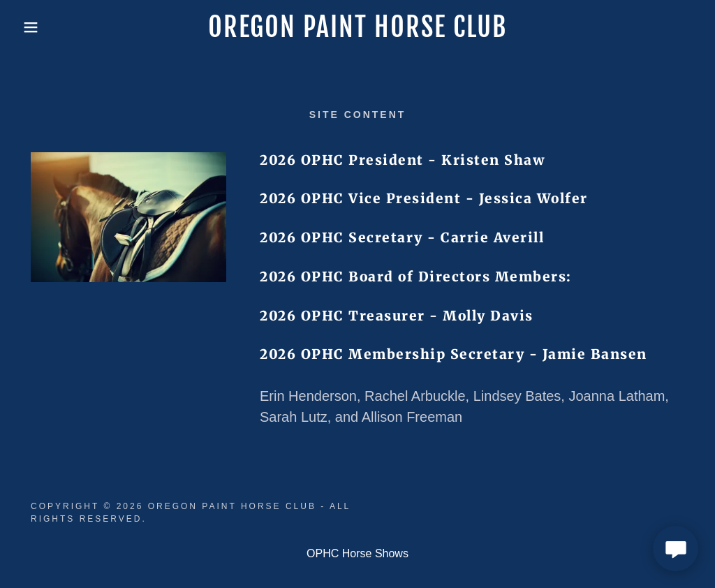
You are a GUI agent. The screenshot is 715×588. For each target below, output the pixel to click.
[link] (357, 33)
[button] (36, 27)
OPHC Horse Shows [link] (357, 553)
